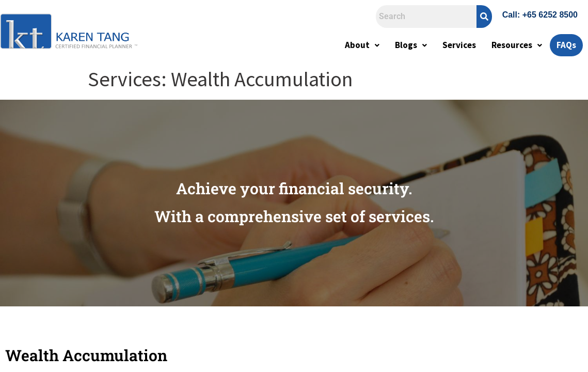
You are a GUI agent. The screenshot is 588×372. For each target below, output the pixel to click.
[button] (362, 45)
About (362, 45)
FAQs (566, 45)
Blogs (411, 45)
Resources (517, 45)
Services (459, 45)
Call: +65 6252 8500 (540, 15)
